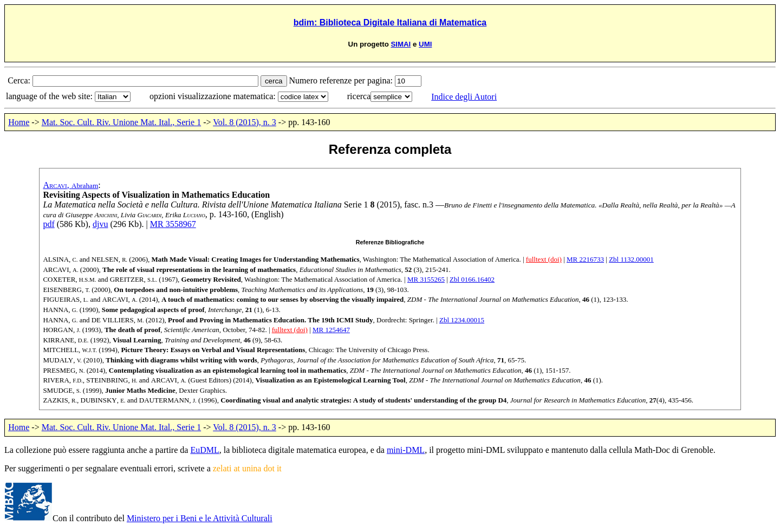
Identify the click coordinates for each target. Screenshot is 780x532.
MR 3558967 (173, 224)
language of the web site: (50, 96)
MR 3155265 (426, 279)
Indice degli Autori (464, 97)
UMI (425, 44)
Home (19, 122)
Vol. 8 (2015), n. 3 (245, 122)
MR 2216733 (585, 259)
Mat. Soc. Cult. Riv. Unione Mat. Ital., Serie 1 (121, 122)
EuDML (204, 450)
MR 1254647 (331, 330)
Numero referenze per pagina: (342, 80)
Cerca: (20, 80)
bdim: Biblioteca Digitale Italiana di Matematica (390, 22)
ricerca (359, 96)
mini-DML (406, 450)
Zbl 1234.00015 (462, 320)
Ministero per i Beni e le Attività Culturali (200, 518)
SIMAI (401, 44)
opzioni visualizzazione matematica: (214, 96)
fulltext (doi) (544, 259)
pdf (48, 224)
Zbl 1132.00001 (631, 259)
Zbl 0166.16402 (472, 279)
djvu (100, 224)
